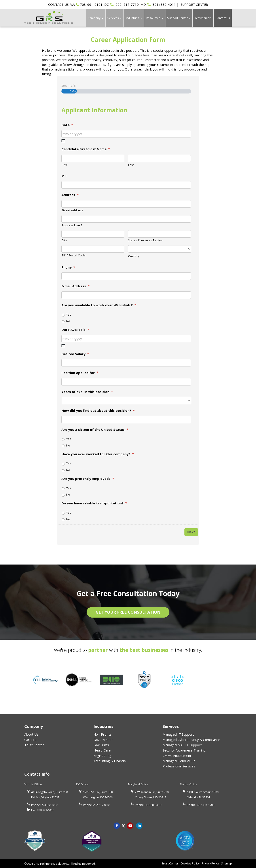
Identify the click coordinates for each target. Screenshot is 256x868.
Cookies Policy (190, 863)
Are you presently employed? (88, 479)
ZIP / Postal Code (74, 255)
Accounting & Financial (110, 761)
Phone (68, 267)
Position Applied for (80, 373)
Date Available (75, 330)
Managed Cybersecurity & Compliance (191, 740)
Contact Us (223, 18)
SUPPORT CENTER (194, 5)
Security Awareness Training (184, 750)
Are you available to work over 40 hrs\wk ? (99, 305)
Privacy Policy (210, 863)
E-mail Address (75, 286)
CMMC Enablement (177, 755)
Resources (155, 18)
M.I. (64, 176)
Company (96, 18)
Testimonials (203, 18)
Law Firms (101, 745)
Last (131, 165)
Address (70, 195)
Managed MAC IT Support (182, 745)
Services (115, 18)
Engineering (102, 755)
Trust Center (34, 745)
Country (134, 256)
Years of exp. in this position (87, 392)
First (65, 165)
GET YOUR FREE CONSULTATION (128, 612)
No (68, 321)
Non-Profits (102, 734)
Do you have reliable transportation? (94, 503)
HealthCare (102, 750)
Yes (69, 315)
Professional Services (179, 766)
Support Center (179, 18)
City (64, 240)
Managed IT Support (178, 734)
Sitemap (227, 863)
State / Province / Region (145, 240)
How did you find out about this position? (98, 411)
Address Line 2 (72, 225)
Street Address (72, 210)
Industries (134, 18)
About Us (31, 734)
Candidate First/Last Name (86, 149)
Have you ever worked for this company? (98, 454)
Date (67, 125)
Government (103, 740)
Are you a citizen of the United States (95, 430)
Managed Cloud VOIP (179, 761)
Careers (30, 740)
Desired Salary (75, 354)
